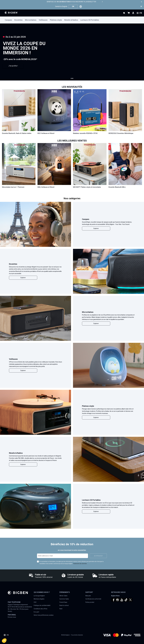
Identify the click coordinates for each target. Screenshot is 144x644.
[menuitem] (10, 20)
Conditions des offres (40, 609)
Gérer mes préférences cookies (44, 615)
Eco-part (36, 612)
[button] (71, 78)
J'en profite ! (13, 66)
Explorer (96, 228)
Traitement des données (80, 564)
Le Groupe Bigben (39, 596)
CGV (35, 602)
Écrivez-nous (12, 617)
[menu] (72, 20)
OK (73, 6)
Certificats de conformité (93, 599)
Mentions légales (39, 599)
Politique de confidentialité (42, 605)
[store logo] (11, 13)
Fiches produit (90, 602)
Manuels (88, 596)
